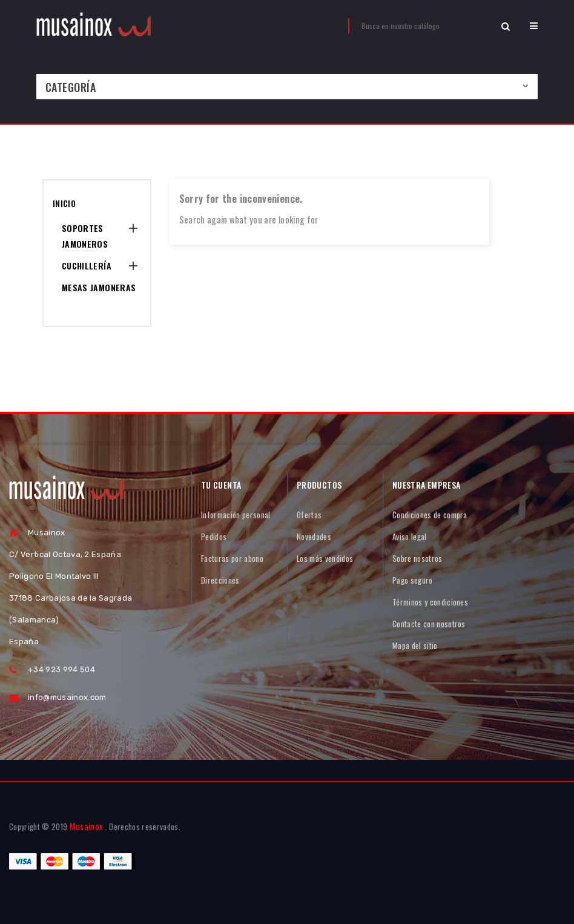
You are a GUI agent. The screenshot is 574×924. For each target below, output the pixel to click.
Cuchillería (87, 266)
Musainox (87, 826)
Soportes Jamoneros (85, 236)
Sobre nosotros (417, 558)
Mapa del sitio (415, 645)
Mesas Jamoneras (99, 287)
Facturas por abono (232, 558)
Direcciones (220, 580)
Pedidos (214, 536)
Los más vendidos (325, 558)
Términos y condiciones (430, 602)
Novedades (314, 536)
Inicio (64, 203)
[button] (534, 26)
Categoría (71, 87)
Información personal (236, 515)
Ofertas (309, 515)
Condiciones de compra (430, 515)
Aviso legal (410, 536)
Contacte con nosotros (429, 624)
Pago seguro (413, 580)
